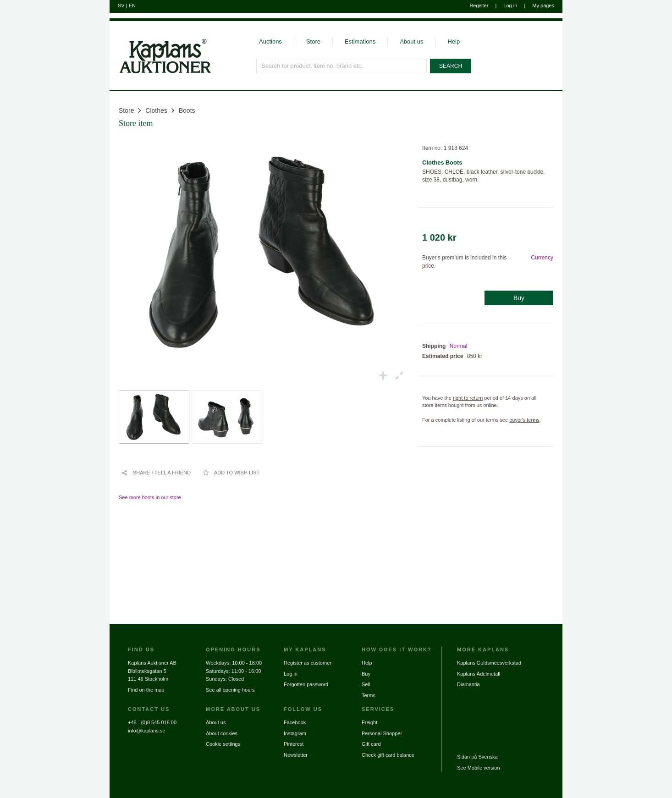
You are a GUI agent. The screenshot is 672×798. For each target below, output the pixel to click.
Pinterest (294, 744)
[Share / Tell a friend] (156, 473)
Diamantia (468, 684)
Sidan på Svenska (477, 757)
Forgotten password (306, 684)
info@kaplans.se (147, 731)
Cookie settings (223, 744)
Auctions (270, 41)
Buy (519, 298)
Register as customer (308, 663)
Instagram (295, 733)
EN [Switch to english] (132, 6)
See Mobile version (479, 768)
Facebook (295, 722)
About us (411, 41)
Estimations (360, 41)
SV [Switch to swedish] (121, 6)
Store (313, 41)
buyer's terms (524, 420)
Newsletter (296, 755)
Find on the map (146, 690)
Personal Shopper (382, 733)
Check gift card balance (388, 755)
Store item (136, 123)
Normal (459, 346)
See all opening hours (230, 690)
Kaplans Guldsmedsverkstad (489, 663)
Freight (369, 722)
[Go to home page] (160, 72)
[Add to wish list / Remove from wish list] (231, 473)
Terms (369, 695)
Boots (187, 110)
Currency (542, 258)
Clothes (156, 110)
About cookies (222, 733)
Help (454, 41)
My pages (543, 6)
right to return (468, 398)
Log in (510, 6)
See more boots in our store (150, 497)
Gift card (371, 744)
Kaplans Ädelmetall (479, 674)
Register (479, 6)
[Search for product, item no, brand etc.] (342, 66)
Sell (366, 684)
